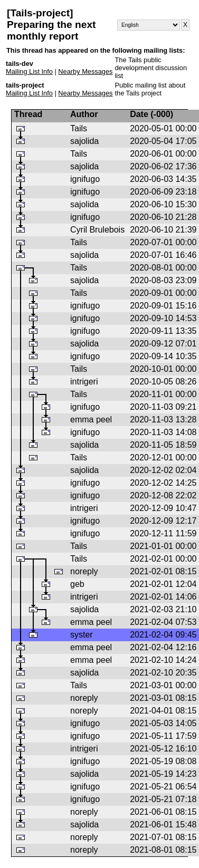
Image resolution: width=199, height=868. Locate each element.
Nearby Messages (85, 71)
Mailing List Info (29, 71)
